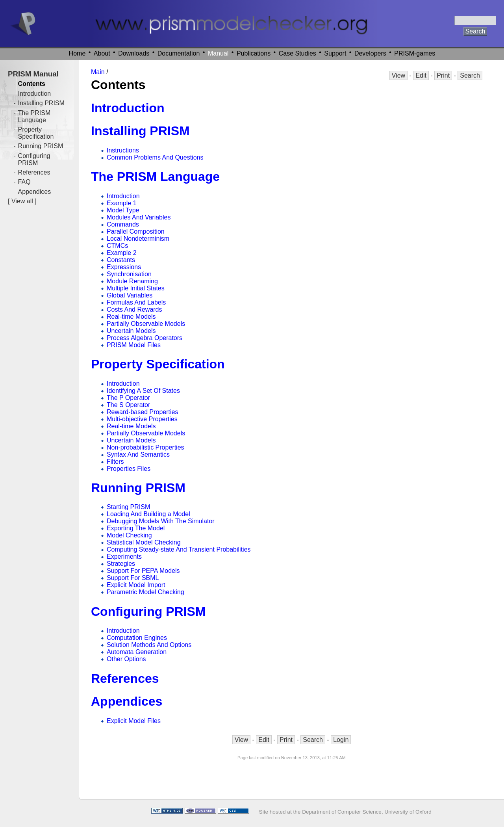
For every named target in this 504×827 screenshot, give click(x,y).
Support (335, 53)
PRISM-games (415, 53)
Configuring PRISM (148, 611)
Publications (254, 53)
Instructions (123, 150)
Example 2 (122, 253)
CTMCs (117, 246)
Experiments (124, 557)
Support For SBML (133, 578)
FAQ (24, 182)
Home (77, 53)
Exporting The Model (136, 528)
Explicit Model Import (136, 585)
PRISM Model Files (134, 345)
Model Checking (129, 535)
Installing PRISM (140, 131)
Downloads (134, 53)
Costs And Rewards (134, 309)
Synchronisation (129, 274)
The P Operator (128, 398)
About (102, 53)
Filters (115, 462)
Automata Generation (137, 652)
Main (98, 72)
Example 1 (122, 203)
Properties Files (129, 469)
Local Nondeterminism (138, 239)
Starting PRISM (128, 507)
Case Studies (297, 53)
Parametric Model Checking (145, 592)
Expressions (124, 267)
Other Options (126, 659)
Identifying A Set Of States (143, 391)
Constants (121, 260)
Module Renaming (132, 281)
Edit (421, 75)
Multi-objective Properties (142, 419)
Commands (123, 224)
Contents (32, 84)
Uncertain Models (131, 331)
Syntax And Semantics (138, 454)
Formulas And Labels (136, 302)
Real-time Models (131, 317)
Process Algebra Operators (145, 338)
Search (470, 75)
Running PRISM (138, 488)
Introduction (128, 108)
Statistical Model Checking (144, 542)
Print (443, 75)
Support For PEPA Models (143, 571)
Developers (370, 53)
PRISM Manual (33, 74)
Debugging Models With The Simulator (161, 521)
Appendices (127, 701)
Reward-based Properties (142, 412)
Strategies (121, 564)
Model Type (123, 210)
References (125, 678)
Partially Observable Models (146, 324)
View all (22, 201)
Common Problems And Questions (155, 157)
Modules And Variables (139, 217)
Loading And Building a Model (148, 514)
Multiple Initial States (136, 288)
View (398, 75)
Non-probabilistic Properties (145, 447)
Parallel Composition (136, 231)
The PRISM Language (155, 177)
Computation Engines (137, 638)
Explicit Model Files (134, 721)
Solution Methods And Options (149, 645)
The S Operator (128, 405)
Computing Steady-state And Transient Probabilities (179, 549)
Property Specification (158, 364)
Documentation (179, 53)
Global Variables (130, 295)
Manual (218, 53)
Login (341, 740)
